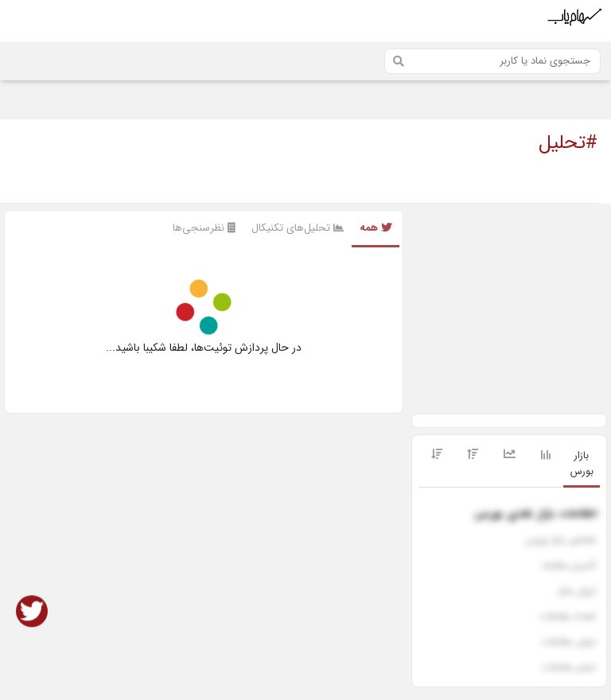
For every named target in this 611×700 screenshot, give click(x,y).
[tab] (582, 465)
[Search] (492, 61)
